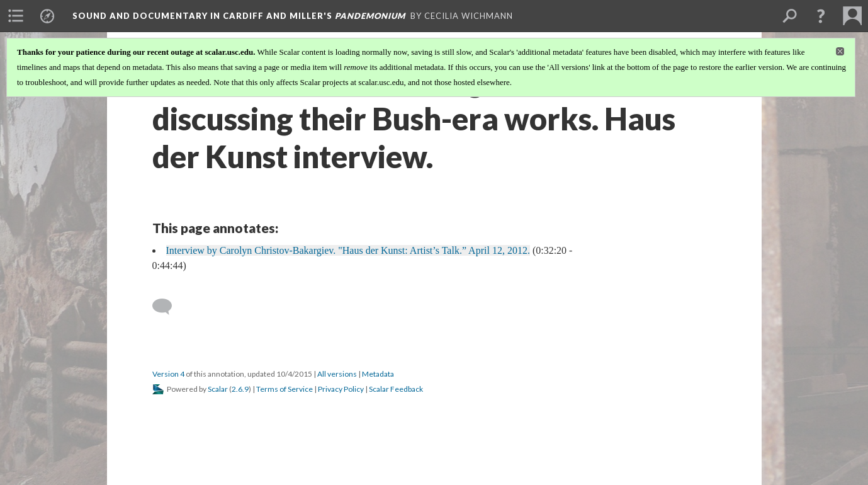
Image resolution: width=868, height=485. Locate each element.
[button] (821, 16)
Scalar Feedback (396, 389)
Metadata (378, 374)
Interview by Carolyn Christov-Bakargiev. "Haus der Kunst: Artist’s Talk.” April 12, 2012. (348, 250)
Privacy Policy (341, 389)
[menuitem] (16, 16)
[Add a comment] (168, 307)
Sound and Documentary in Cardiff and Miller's (239, 16)
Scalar (218, 389)
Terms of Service (285, 389)
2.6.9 (240, 389)
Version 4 (168, 374)
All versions (337, 374)
